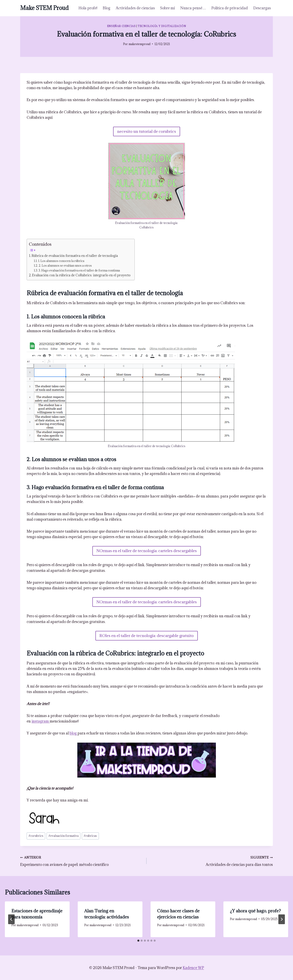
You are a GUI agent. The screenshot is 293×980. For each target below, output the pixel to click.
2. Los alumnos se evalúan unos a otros (65, 266)
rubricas (90, 836)
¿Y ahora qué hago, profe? (255, 911)
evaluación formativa (63, 836)
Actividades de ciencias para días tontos (211, 861)
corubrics (36, 836)
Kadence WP (193, 968)
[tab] (138, 941)
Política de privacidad (230, 8)
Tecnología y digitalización (162, 26)
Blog (107, 8)
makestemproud (139, 44)
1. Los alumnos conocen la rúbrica (61, 261)
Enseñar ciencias (121, 26)
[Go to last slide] (11, 919)
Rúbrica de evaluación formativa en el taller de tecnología (75, 256)
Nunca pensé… (193, 8)
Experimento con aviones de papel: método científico (82, 861)
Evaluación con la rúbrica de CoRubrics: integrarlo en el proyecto (81, 275)
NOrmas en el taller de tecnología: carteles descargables (147, 551)
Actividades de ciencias (135, 8)
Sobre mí (167, 8)
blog (74, 733)
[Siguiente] (282, 919)
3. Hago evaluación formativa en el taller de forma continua (79, 270)
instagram (41, 721)
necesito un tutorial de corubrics (147, 131)
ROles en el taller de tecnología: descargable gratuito (147, 636)
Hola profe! (88, 8)
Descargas (262, 8)
